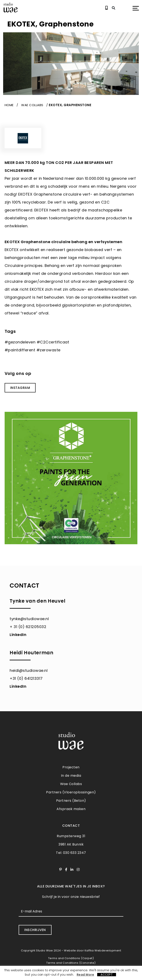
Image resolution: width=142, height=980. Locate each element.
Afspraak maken (71, 809)
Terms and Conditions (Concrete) (71, 963)
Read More (85, 975)
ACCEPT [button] (107, 975)
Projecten (71, 767)
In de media (71, 776)
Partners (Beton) (71, 801)
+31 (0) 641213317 (26, 678)
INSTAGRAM (20, 388)
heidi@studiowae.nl (29, 670)
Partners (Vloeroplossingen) (71, 792)
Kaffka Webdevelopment (103, 950)
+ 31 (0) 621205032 (28, 626)
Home (9, 105)
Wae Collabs (32, 105)
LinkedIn (18, 634)
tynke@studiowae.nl (29, 619)
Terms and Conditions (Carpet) (71, 958)
